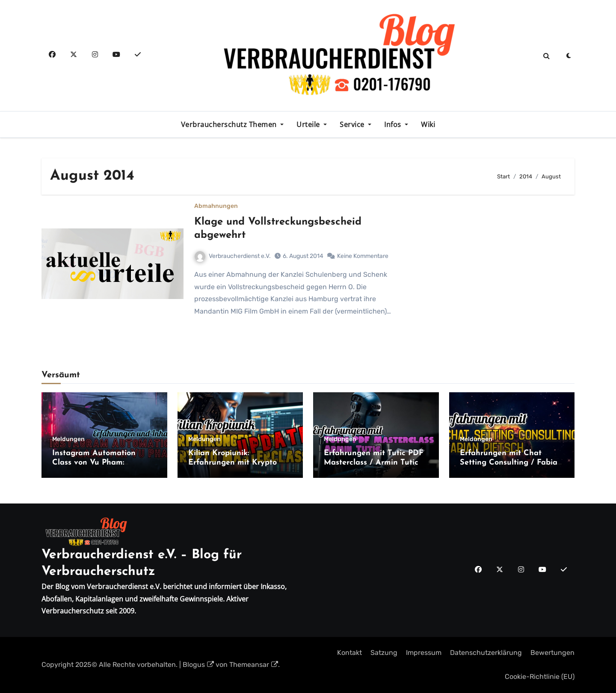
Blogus (198, 665)
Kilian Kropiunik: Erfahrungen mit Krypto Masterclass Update (232, 462)
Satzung (384, 653)
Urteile (309, 124)
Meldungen (68, 439)
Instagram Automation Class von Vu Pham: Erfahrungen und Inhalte (98, 462)
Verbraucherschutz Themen (230, 124)
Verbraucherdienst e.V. (233, 256)
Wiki (428, 124)
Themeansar (254, 665)
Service (353, 124)
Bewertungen (552, 653)
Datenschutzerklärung (486, 653)
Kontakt (349, 653)
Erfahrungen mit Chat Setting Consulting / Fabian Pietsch (511, 462)
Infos (394, 124)
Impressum (424, 653)
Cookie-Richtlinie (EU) (540, 677)
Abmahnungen (216, 206)
